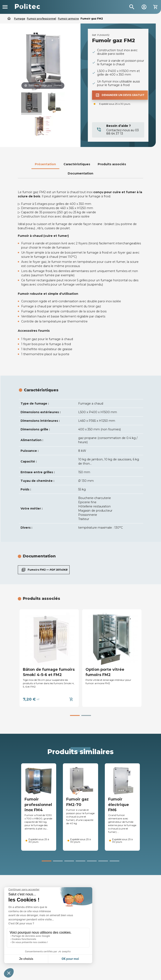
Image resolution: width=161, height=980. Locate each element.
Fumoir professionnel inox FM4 (38, 804)
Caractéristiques (77, 164)
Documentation (80, 173)
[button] (75, 715)
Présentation (45, 164)
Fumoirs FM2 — (44, 570)
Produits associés (112, 164)
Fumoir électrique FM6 (119, 804)
